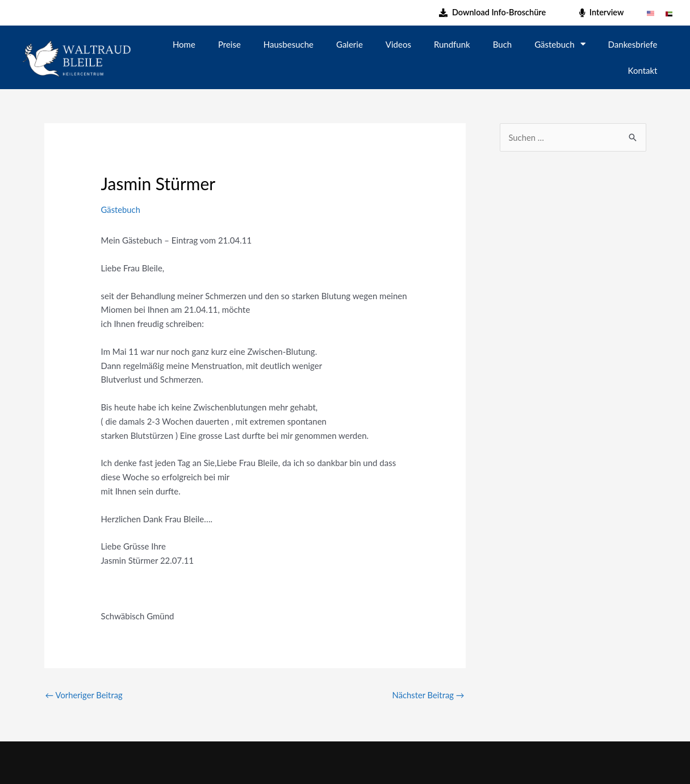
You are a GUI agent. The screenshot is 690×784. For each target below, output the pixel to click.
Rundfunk (452, 44)
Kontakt (643, 70)
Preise (229, 44)
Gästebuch (560, 44)
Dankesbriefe (633, 44)
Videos (398, 44)
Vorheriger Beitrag (85, 695)
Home (184, 44)
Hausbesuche (288, 44)
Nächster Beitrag (428, 695)
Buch (502, 44)
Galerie (350, 44)
